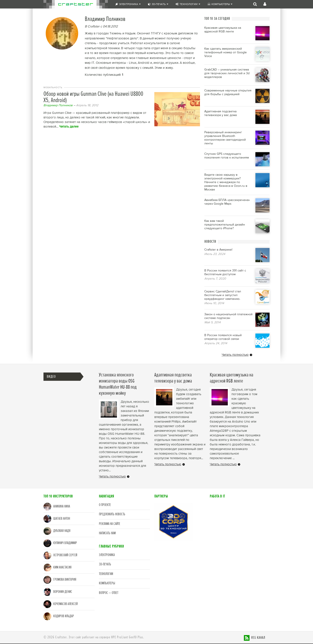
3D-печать (158, 4)
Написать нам (107, 533)
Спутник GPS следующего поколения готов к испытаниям (227, 156)
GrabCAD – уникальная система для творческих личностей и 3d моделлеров (227, 73)
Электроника (128, 4)
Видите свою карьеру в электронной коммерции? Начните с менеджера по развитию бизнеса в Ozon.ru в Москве (226, 182)
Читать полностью (235, 355)
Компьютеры (220, 4)
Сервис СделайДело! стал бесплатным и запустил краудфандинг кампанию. (223, 295)
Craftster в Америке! (218, 250)
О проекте (105, 505)
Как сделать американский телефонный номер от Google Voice (226, 52)
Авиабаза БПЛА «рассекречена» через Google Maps (227, 202)
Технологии (188, 4)
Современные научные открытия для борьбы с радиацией (228, 92)
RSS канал (258, 638)
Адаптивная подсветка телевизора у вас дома (221, 113)
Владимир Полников (58, 105)
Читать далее (69, 127)
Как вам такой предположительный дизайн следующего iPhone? (225, 225)
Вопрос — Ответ (109, 593)
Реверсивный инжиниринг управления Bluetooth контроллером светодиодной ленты (225, 138)
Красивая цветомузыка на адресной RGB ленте (223, 30)
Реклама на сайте (110, 524)
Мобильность (53, 88)
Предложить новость (112, 514)
